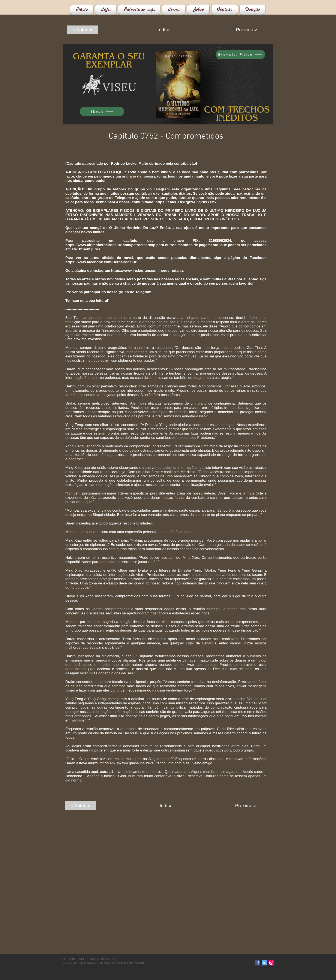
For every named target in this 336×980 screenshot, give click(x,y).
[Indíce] (164, 30)
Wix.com (139, 963)
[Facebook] (257, 963)
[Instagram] (271, 963)
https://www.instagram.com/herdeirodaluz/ (148, 271)
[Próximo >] (247, 30)
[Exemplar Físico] (240, 55)
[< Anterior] (82, 30)
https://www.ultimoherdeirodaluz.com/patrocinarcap (110, 245)
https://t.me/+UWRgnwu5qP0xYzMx (186, 202)
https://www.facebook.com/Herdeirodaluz (101, 262)
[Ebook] (102, 111)
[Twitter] (264, 963)
